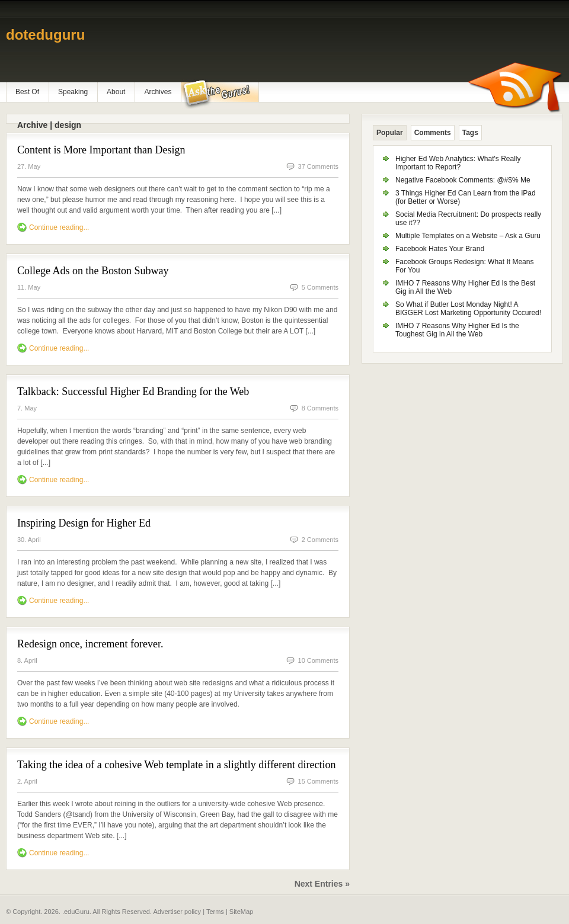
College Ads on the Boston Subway (93, 271)
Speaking (73, 92)
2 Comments (320, 540)
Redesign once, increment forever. (90, 644)
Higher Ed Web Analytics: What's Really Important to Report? (458, 163)
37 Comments (318, 166)
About (116, 92)
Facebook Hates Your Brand (440, 249)
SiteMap (241, 912)
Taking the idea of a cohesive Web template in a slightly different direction (176, 765)
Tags (470, 133)
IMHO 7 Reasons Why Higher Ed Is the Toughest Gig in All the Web (457, 330)
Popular (390, 133)
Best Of (27, 92)
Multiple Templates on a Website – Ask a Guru (468, 236)
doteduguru (45, 35)
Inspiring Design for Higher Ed (84, 523)
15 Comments (318, 781)
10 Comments (318, 660)
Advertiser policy (177, 912)
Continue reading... (59, 227)
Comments (433, 133)
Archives (158, 92)
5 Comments (320, 287)
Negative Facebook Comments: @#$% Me (463, 180)
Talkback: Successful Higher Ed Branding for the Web (133, 392)
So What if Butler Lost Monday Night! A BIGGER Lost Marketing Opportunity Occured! (468, 309)
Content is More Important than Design (101, 150)
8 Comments (320, 408)
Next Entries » (322, 884)
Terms (215, 912)
